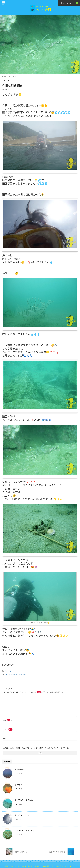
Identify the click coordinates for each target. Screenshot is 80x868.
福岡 (24, 674)
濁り (21, 674)
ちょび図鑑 (46, 866)
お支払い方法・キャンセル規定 (31, 866)
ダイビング (8, 671)
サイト (6, 739)
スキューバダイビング (11, 674)
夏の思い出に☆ (21, 769)
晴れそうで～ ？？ (23, 815)
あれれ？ (18, 785)
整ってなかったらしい (24, 800)
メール (8, 729)
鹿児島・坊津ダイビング (12, 866)
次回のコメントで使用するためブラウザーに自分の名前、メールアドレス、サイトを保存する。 (38, 748)
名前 (8, 720)
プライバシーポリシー (69, 866)
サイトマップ (56, 866)
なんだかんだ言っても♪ (25, 830)
